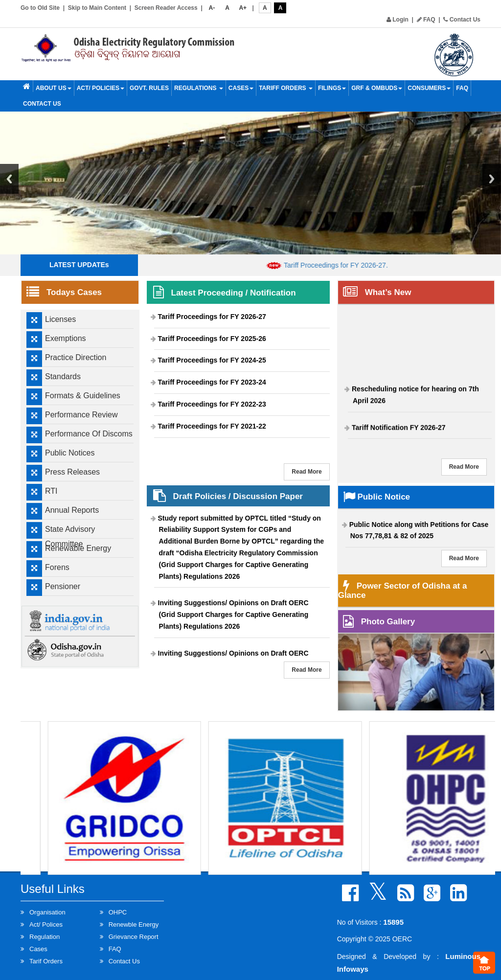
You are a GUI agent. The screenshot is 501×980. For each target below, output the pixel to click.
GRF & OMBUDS (377, 88)
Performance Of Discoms (89, 434)
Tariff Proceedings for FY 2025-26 (212, 339)
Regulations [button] (199, 88)
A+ (243, 8)
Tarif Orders (46, 961)
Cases (241, 88)
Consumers (429, 88)
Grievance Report (134, 937)
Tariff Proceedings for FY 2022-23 (212, 404)
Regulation (45, 937)
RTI (51, 491)
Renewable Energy (78, 548)
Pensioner (63, 586)
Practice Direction (76, 357)
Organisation (47, 912)
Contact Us (462, 20)
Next (492, 179)
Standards (63, 376)
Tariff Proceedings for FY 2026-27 (212, 317)
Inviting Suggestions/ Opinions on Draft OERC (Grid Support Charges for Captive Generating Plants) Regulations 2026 (233, 615)
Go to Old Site (40, 8)
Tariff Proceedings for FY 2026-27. (344, 265)
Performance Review (81, 415)
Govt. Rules (149, 88)
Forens (57, 567)
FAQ (426, 20)
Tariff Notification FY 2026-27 (399, 430)
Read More (307, 472)
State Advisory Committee (70, 536)
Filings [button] (332, 88)
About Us (54, 88)
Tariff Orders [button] (286, 88)
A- (212, 8)
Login (398, 20)
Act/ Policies (101, 88)
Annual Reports (72, 510)
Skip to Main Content (97, 8)
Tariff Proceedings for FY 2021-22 (212, 426)
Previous (9, 179)
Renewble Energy (134, 924)
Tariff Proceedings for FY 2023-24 (212, 382)
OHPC (118, 912)
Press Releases (72, 472)
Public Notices (70, 453)
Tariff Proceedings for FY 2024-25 (212, 360)
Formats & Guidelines (83, 396)
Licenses (60, 319)
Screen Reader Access (166, 8)
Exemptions (66, 338)
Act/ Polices (46, 924)
